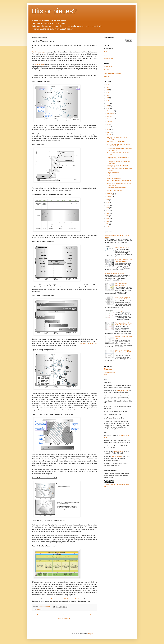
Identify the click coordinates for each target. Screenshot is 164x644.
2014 (108, 200)
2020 (108, 95)
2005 (108, 224)
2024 (108, 85)
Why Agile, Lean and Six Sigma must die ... (122, 284)
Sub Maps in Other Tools (89, 343)
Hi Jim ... (110, 175)
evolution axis (40, 65)
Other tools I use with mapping (116, 188)
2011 (108, 208)
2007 (108, 219)
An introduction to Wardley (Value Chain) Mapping (123, 247)
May (109, 130)
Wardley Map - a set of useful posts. (118, 166)
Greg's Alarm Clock (113, 173)
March (110, 135)
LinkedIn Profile (108, 59)
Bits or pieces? (54, 11)
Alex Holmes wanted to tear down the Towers (66, 599)
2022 (108, 90)
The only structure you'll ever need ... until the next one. (123, 324)
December (111, 111)
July (109, 124)
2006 (108, 221)
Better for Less (119, 451)
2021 (108, 93)
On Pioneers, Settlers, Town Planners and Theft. (123, 260)
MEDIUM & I (107, 52)
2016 (108, 106)
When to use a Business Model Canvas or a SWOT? (123, 351)
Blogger (90, 634)
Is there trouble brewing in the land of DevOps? (123, 298)
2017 (108, 103)
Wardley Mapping (38, 52)
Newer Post (36, 615)
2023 (108, 87)
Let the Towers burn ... (114, 178)
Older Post (93, 615)
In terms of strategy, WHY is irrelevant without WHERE (119, 145)
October (110, 116)
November (111, 114)
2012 (108, 205)
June (109, 127)
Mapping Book (108, 67)
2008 (108, 216)
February (110, 194)
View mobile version (64, 619)
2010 (108, 210)
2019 (108, 98)
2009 (108, 213)
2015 (108, 109)
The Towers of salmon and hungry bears (119, 181)
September (111, 119)
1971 (108, 227)
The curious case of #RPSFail (116, 142)
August (110, 122)
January (110, 196)
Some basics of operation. (115, 190)
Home (65, 615)
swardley (109, 369)
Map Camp (107, 70)
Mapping (39, 609)
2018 (108, 101)
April (109, 132)
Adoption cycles (119, 311)
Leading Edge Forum (122, 391)
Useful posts (107, 76)
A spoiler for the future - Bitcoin (115, 273)
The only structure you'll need (113, 73)
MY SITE (106, 55)
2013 (108, 202)
